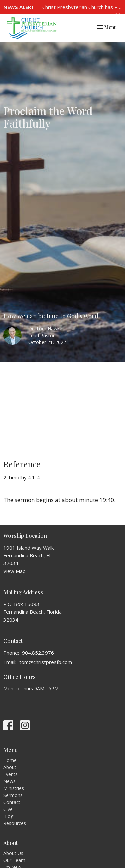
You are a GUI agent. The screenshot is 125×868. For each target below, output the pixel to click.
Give (8, 809)
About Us (13, 853)
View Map (14, 571)
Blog (8, 816)
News (9, 781)
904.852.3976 (38, 653)
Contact (12, 802)
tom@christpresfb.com (46, 662)
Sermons (13, 795)
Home (10, 760)
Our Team (14, 860)
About (10, 767)
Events (10, 774)
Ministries (14, 788)
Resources (15, 823)
